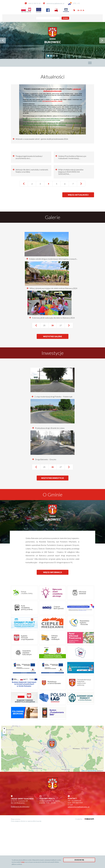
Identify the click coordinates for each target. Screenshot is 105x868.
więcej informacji (52, 615)
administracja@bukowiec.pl (55, 3)
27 (62, 368)
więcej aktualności (78, 239)
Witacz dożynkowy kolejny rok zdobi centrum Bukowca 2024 (53, 331)
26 (54, 369)
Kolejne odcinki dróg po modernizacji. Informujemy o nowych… (53, 302)
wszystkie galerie (53, 379)
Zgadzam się (79, 860)
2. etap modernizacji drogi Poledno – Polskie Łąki (53, 440)
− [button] (4, 775)
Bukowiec (53, 41)
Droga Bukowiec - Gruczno (46, 502)
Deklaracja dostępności (20, 850)
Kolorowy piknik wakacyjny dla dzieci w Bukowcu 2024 (53, 361)
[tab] (48, 56)
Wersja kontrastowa (74, 10)
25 (46, 368)
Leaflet (83, 814)
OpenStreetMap (92, 814)
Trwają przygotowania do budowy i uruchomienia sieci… (29, 179)
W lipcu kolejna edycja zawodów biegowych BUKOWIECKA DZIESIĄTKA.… (71, 215)
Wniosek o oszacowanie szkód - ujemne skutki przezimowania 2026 (42, 139)
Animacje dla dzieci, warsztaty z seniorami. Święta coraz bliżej (32, 214)
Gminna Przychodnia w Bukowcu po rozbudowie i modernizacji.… (72, 179)
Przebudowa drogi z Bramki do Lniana (50, 471)
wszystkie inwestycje (52, 521)
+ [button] (4, 772)
